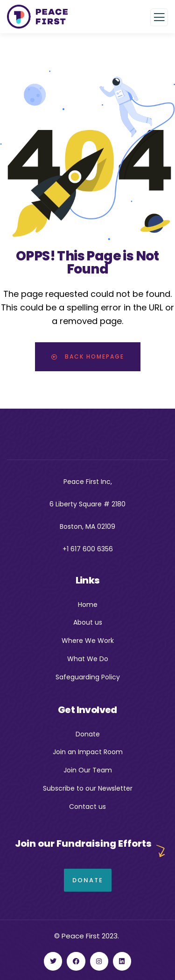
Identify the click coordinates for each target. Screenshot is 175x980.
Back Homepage (88, 357)
